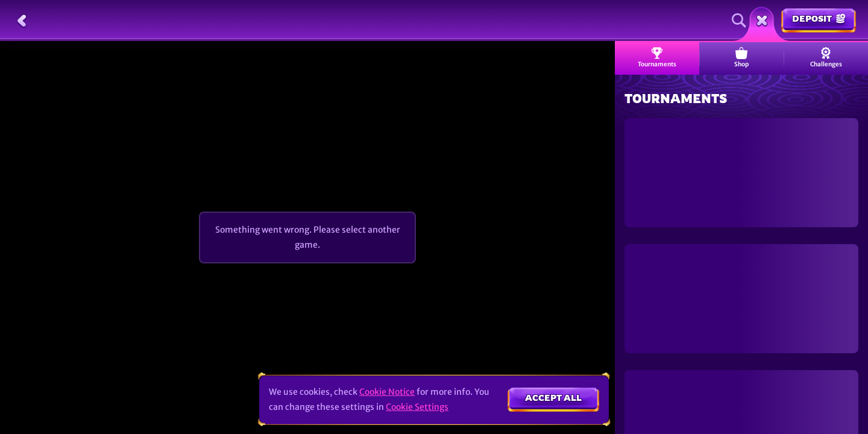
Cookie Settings (417, 407)
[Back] (22, 20)
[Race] (762, 20)
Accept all (553, 398)
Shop (741, 58)
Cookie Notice (387, 392)
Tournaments (657, 58)
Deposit (819, 18)
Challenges (826, 58)
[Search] (739, 20)
